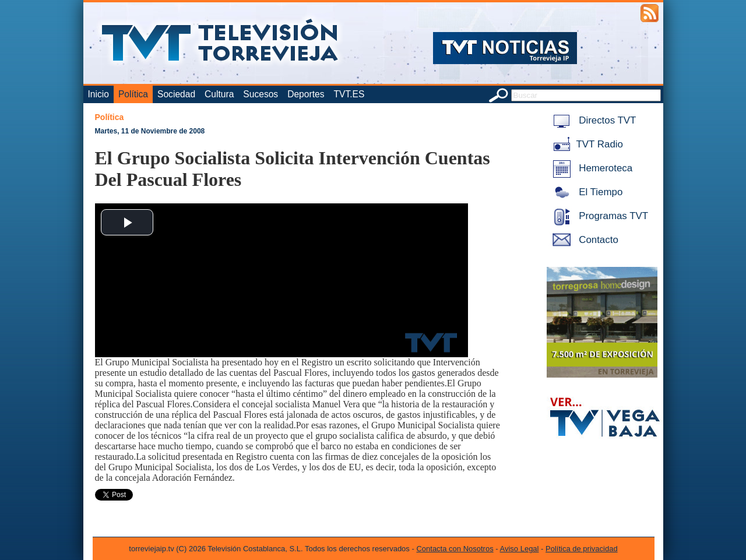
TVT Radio (586, 144)
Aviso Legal (520, 549)
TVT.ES (349, 94)
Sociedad (176, 94)
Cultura (219, 94)
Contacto (583, 240)
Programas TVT (599, 216)
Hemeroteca (591, 168)
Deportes (306, 94)
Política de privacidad (582, 549)
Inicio (98, 94)
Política (133, 94)
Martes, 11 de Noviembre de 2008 (150, 131)
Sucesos (261, 94)
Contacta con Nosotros (455, 549)
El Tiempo (586, 192)
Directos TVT (592, 120)
